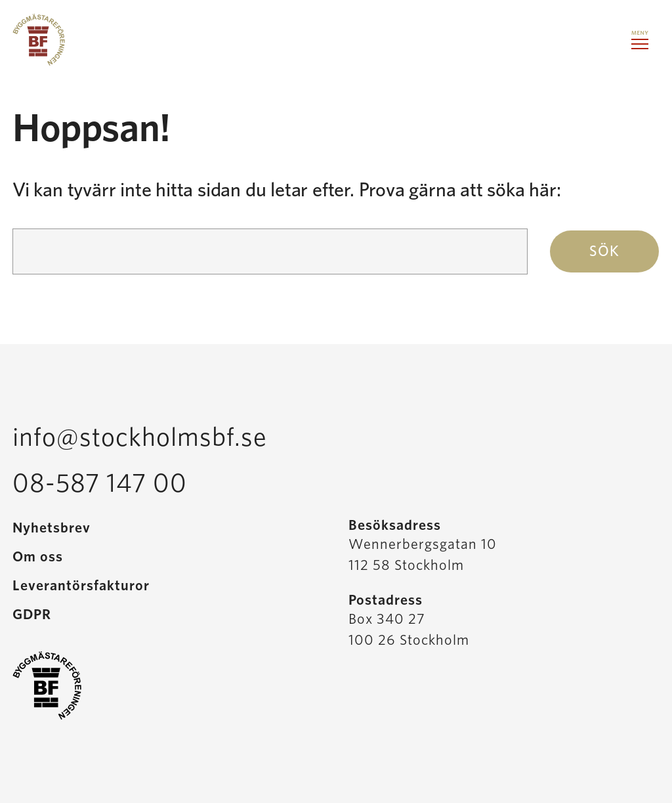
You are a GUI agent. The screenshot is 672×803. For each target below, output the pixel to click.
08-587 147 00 (100, 484)
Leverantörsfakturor (81, 586)
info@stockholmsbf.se (140, 438)
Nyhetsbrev (52, 528)
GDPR (32, 615)
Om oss (38, 557)
